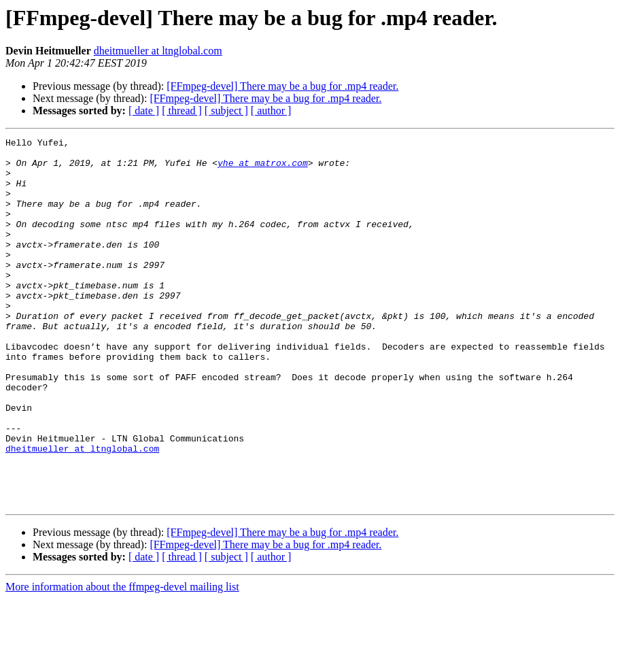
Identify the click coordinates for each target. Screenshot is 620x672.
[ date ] (144, 111)
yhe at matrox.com (263, 169)
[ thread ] (182, 111)
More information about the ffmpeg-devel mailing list (122, 660)
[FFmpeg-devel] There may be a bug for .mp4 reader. (282, 86)
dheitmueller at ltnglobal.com (158, 51)
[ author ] (271, 111)
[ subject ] (226, 111)
